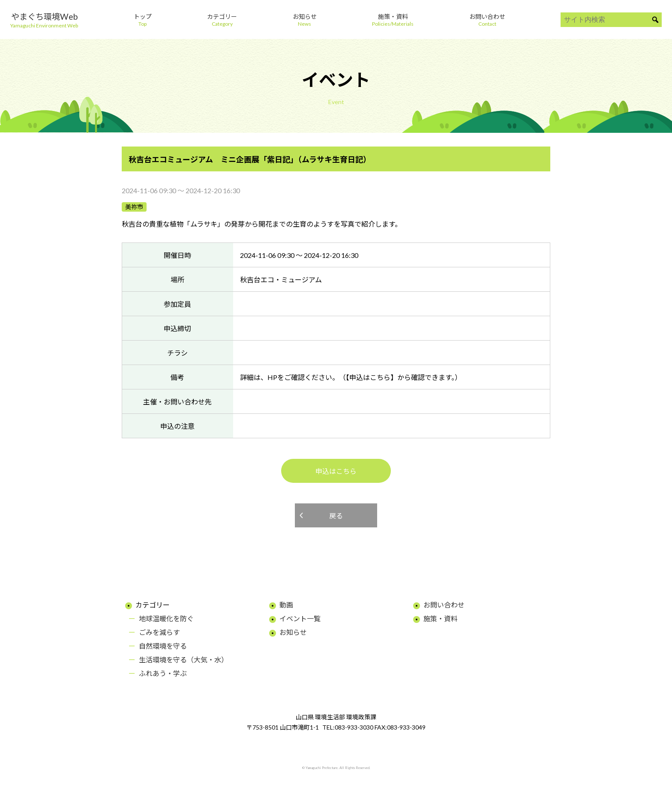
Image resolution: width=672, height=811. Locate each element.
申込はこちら (336, 471)
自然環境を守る (163, 646)
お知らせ (293, 632)
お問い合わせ (444, 605)
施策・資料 (441, 618)
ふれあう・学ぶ (163, 673)
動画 (286, 605)
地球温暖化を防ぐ (166, 618)
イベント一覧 (300, 618)
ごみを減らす (159, 632)
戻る (336, 516)
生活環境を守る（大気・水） (183, 660)
